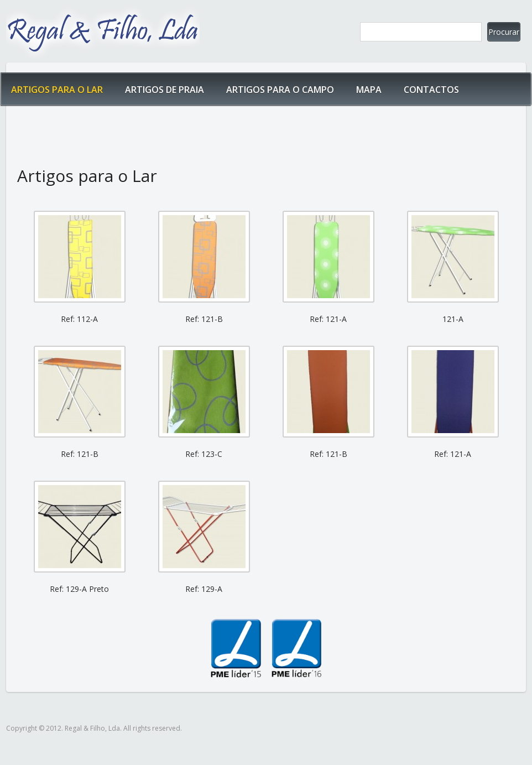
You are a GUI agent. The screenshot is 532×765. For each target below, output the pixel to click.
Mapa (369, 90)
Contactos (431, 90)
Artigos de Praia (165, 90)
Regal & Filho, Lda (103, 31)
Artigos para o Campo (280, 90)
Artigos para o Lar (57, 90)
